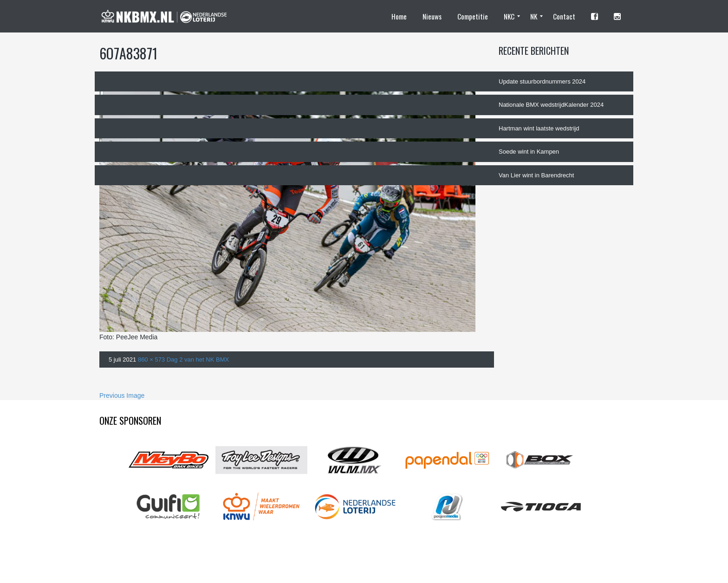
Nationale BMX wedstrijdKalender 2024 (551, 105)
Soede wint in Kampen (529, 152)
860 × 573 (151, 360)
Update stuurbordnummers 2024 (542, 81)
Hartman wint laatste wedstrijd (539, 128)
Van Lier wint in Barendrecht (536, 175)
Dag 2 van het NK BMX (198, 360)
